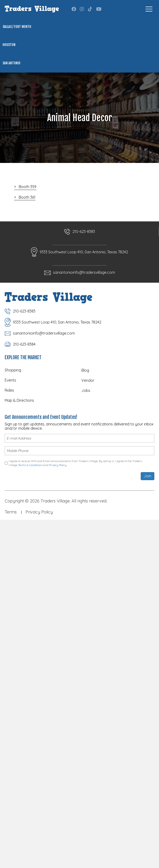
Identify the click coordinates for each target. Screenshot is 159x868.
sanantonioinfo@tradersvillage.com (84, 272)
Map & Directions (19, 400)
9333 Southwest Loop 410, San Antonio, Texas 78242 (84, 252)
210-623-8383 (84, 231)
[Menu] (149, 9)
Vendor (88, 380)
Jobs (86, 390)
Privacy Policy (58, 465)
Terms (11, 512)
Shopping (13, 370)
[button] (74, 9)
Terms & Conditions (30, 465)
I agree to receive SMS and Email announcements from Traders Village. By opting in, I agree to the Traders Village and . (75, 463)
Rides (9, 390)
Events (10, 380)
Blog (85, 370)
